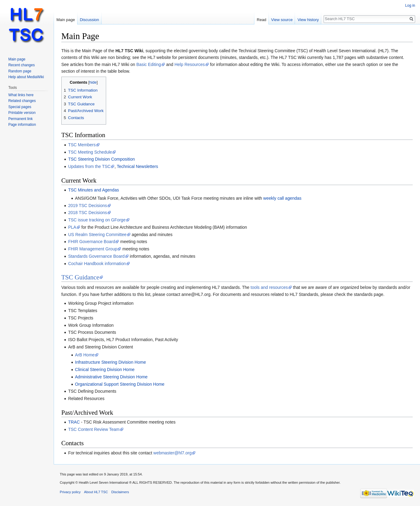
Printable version (22, 113)
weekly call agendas (282, 198)
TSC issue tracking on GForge (97, 220)
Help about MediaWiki (26, 77)
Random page (20, 71)
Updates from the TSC (89, 166)
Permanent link (20, 119)
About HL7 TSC (96, 492)
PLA (72, 227)
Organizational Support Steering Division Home (120, 384)
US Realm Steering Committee (97, 235)
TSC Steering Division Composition (101, 159)
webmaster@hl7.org (173, 453)
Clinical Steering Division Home (105, 369)
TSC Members (82, 145)
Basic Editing (149, 64)
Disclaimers (120, 492)
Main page (66, 20)
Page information (22, 125)
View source (282, 20)
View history (308, 20)
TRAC (74, 422)
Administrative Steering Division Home (111, 377)
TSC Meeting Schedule (90, 152)
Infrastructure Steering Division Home (111, 362)
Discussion (90, 20)
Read (262, 20)
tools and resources (269, 287)
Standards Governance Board (96, 256)
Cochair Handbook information (97, 264)
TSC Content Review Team (94, 429)
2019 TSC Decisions (87, 206)
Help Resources (190, 64)
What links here (21, 95)
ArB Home (85, 355)
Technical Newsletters (137, 166)
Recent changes (22, 65)
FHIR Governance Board (92, 242)
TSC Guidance (80, 277)
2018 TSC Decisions (87, 213)
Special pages (20, 107)
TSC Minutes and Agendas (93, 190)
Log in (410, 5)
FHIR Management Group (93, 249)
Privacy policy (70, 492)
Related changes (22, 101)
